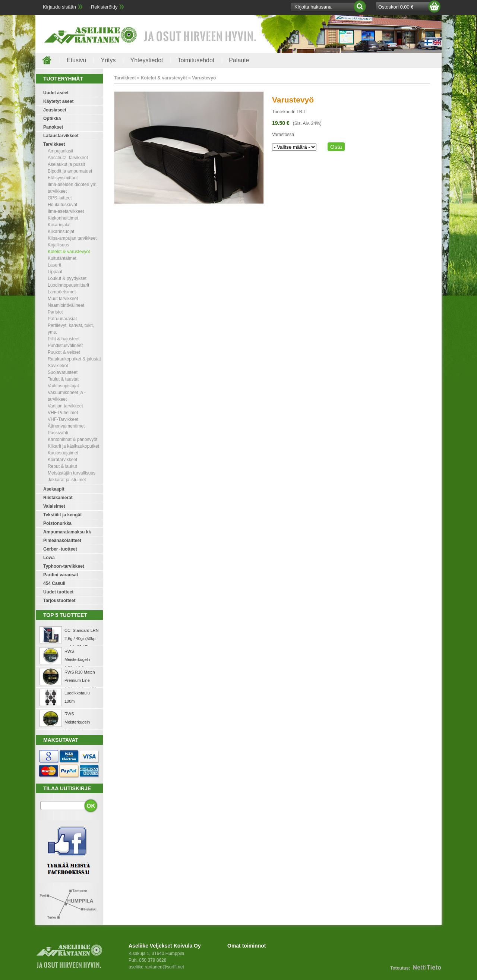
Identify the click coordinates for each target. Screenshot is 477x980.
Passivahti (58, 433)
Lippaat (55, 272)
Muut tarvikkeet (63, 299)
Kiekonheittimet (63, 218)
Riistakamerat (58, 498)
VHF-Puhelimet (63, 413)
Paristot (55, 312)
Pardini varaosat (61, 575)
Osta (336, 147)
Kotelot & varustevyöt (69, 252)
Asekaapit (54, 489)
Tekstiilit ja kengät (62, 515)
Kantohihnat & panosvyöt (72, 439)
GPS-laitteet (60, 198)
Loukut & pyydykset (67, 278)
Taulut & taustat (63, 379)
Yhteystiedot (146, 60)
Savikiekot (58, 366)
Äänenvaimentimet (66, 426)
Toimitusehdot (196, 60)
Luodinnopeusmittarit (68, 285)
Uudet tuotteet (58, 592)
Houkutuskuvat (62, 205)
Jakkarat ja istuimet (67, 480)
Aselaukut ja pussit (66, 164)
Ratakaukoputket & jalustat (74, 359)
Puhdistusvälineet (65, 346)
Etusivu (76, 60)
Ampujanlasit (61, 151)
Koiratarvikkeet (62, 460)
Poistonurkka (57, 523)
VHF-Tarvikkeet (63, 419)
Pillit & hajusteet (64, 339)
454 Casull (54, 583)
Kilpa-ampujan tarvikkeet (72, 238)
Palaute (239, 60)
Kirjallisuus (58, 245)
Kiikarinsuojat (61, 231)
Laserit (54, 265)
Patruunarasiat (62, 319)
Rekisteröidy (104, 7)
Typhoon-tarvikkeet (64, 566)
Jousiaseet (55, 110)
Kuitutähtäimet (62, 258)
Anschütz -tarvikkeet (68, 158)
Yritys (108, 60)
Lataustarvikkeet (61, 136)
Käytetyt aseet (58, 101)
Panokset (53, 127)
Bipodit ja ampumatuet (70, 171)
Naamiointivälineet (66, 305)
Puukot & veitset (64, 352)
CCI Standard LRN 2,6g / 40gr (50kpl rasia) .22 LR (82, 639)
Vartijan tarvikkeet (65, 406)
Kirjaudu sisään (59, 7)
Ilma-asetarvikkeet (66, 211)
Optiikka (52, 119)
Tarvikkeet (54, 144)
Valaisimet (54, 506)
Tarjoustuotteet (59, 601)
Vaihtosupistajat (63, 386)
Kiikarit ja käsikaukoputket (73, 446)
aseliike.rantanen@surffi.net (156, 967)
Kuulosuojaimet (63, 453)
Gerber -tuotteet (60, 549)
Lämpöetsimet (62, 292)
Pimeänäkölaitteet (62, 541)
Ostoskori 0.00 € (396, 7)
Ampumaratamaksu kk (67, 532)
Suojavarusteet (63, 372)
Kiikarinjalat (59, 225)
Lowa (49, 558)
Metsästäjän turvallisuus (72, 473)
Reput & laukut (62, 466)
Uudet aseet (56, 93)
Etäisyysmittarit (63, 178)
